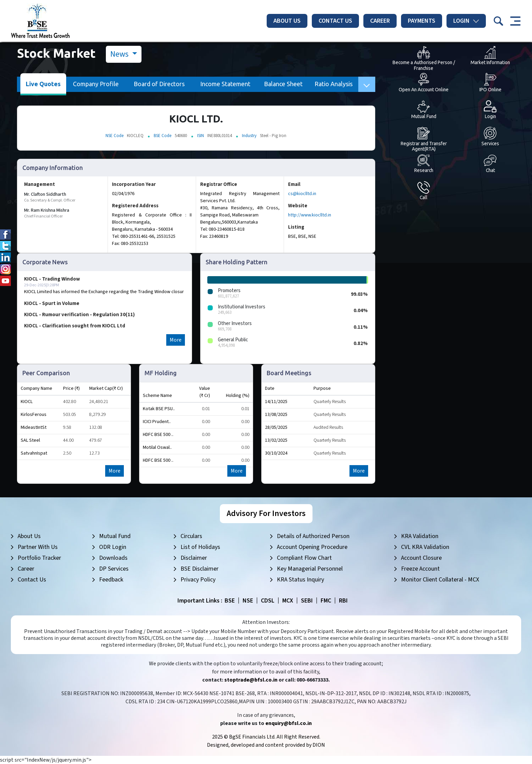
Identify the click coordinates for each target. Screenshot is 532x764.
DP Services (114, 569)
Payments (422, 21)
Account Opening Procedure (312, 547)
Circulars (191, 536)
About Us (287, 21)
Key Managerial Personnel (310, 569)
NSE (248, 601)
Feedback (111, 580)
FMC (326, 601)
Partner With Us (38, 547)
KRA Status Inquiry (300, 580)
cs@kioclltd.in (302, 194)
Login (466, 21)
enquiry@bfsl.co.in (289, 723)
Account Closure (421, 558)
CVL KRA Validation (425, 547)
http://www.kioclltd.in (310, 215)
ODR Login (113, 547)
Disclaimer (194, 558)
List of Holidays (200, 547)
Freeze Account (420, 569)
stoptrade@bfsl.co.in (251, 680)
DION (319, 745)
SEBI (307, 601)
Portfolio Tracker (39, 558)
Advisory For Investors (266, 513)
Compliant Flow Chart (304, 558)
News (120, 54)
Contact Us (335, 21)
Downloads (113, 558)
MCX (288, 601)
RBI (343, 601)
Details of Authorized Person (313, 536)
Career (380, 21)
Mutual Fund (115, 536)
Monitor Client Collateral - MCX (440, 580)
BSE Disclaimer (199, 569)
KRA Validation (420, 536)
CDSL (268, 601)
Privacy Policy (198, 580)
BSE (230, 601)
